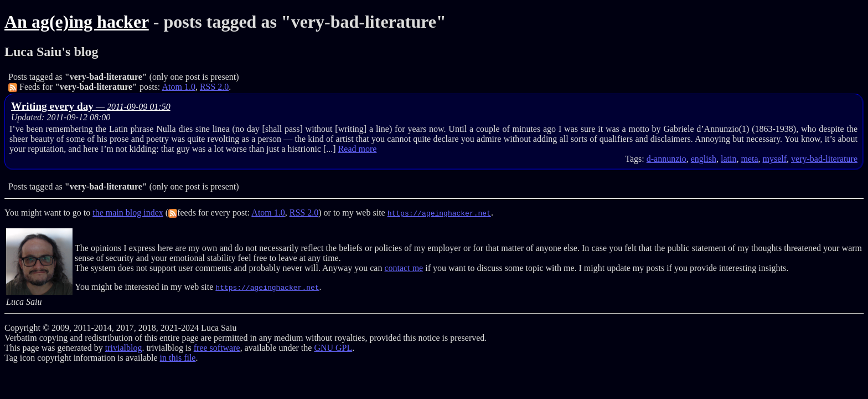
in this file (178, 358)
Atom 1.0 (178, 87)
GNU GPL (333, 348)
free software (217, 348)
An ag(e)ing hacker (77, 22)
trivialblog (124, 348)
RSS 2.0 (214, 87)
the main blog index (128, 213)
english (704, 159)
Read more (358, 149)
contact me (404, 268)
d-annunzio (666, 159)
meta (749, 159)
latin (728, 159)
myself (775, 159)
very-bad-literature (824, 159)
